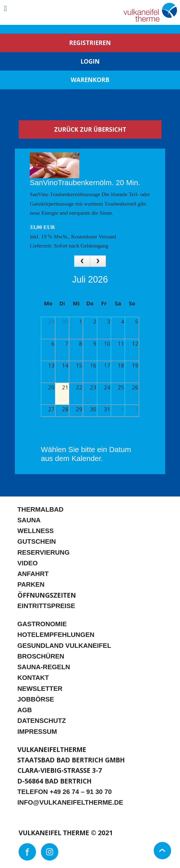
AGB (25, 710)
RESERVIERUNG (44, 552)
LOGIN (90, 61)
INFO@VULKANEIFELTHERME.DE (70, 802)
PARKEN (31, 584)
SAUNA (29, 520)
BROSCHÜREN (41, 656)
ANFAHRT (33, 574)
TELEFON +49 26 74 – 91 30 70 (65, 792)
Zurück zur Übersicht (90, 129)
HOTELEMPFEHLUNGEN (56, 635)
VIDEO (28, 563)
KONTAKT (33, 678)
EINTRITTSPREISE (46, 606)
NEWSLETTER (40, 689)
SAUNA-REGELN (44, 667)
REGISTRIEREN (90, 43)
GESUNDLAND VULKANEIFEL (64, 646)
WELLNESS (36, 531)
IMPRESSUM (37, 732)
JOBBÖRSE (36, 699)
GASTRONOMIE (42, 624)
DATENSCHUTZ (42, 721)
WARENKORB (90, 80)
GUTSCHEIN (37, 541)
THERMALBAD (40, 509)
